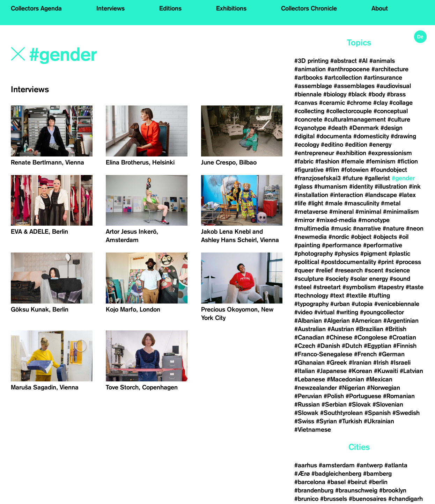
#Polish (334, 396)
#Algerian (337, 321)
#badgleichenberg (336, 474)
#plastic (399, 254)
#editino (332, 145)
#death (338, 128)
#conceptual (391, 111)
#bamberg (377, 474)
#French (365, 354)
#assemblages (354, 86)
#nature (393, 228)
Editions (170, 8)
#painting (307, 245)
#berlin (378, 482)
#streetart (327, 287)
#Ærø (302, 474)
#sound (400, 279)
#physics (346, 254)
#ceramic (332, 103)
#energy (380, 145)
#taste (415, 287)
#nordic (339, 237)
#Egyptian (378, 346)
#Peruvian (308, 396)
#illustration (391, 187)
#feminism (381, 161)
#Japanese (332, 371)
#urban (340, 304)
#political (307, 262)
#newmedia (311, 237)
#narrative (367, 228)
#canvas (306, 103)
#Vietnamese (313, 430)
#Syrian (326, 421)
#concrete (308, 119)
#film (332, 170)
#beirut (357, 482)
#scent (374, 270)
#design (392, 128)
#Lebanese (310, 379)
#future (353, 178)
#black (357, 94)
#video (303, 312)
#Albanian (308, 321)
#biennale (308, 94)
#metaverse (311, 212)
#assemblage (313, 86)
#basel (336, 482)
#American (367, 321)
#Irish (381, 363)
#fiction (408, 161)
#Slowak (306, 413)
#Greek (337, 363)
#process (408, 262)
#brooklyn (393, 490)
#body (377, 94)
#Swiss (304, 421)
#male (334, 203)
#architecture (390, 69)
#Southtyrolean (341, 413)
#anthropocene (349, 69)
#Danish (329, 346)
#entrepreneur (314, 153)
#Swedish (406, 413)
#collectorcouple (349, 111)
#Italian (305, 371)
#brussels (334, 499)
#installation (311, 195)
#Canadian (309, 337)
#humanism (331, 187)
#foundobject (389, 170)
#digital (304, 136)
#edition (356, 145)
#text (337, 295)
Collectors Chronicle (309, 8)
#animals (382, 61)
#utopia (362, 304)
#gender (403, 178)
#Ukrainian (379, 421)
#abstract (344, 61)
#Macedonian (345, 379)
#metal (391, 203)
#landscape (381, 195)
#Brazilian (370, 329)
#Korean (360, 371)
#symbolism (359, 287)
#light (316, 203)
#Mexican (379, 379)
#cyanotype (310, 128)
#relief (324, 270)
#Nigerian (352, 388)
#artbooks (308, 78)
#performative (383, 245)
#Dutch (352, 346)
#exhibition (351, 153)
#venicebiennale (397, 304)
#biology (335, 94)
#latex (407, 195)
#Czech (305, 346)
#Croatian (403, 337)
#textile (356, 295)
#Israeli (400, 363)
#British (396, 329)
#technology (311, 295)
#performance (342, 245)
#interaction (346, 195)
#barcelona (310, 482)
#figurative (309, 170)
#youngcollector (382, 312)
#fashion (327, 161)
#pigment (374, 254)
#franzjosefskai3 (318, 178)
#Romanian (399, 396)
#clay (380, 103)
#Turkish (350, 421)
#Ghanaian (309, 363)
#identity (361, 187)
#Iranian (360, 363)
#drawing (403, 136)
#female (353, 161)
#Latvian (411, 371)
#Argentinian (401, 321)
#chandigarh (405, 499)
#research (349, 270)
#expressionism (390, 153)
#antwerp (370, 465)
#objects (385, 237)
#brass (396, 94)
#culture (399, 119)
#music (341, 228)
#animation (310, 69)
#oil (404, 237)
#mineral (341, 212)
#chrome (359, 103)
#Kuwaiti (386, 371)
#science (397, 270)
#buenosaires (368, 499)
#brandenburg (314, 490)
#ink (415, 187)
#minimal (368, 212)
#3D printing (311, 61)
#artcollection (343, 78)
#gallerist (377, 178)
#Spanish (378, 413)
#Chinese (339, 337)
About (380, 8)
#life (300, 203)
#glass (303, 187)
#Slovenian (388, 404)
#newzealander (316, 388)
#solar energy (369, 279)
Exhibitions (231, 8)
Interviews (110, 8)
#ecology (307, 145)
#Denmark (364, 128)
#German (392, 354)
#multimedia (312, 228)
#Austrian (341, 329)
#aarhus (306, 465)
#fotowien (355, 170)
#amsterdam (337, 465)
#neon (415, 228)
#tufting (379, 295)
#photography (314, 254)
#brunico (306, 499)
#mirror (304, 220)
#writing (347, 312)
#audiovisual (394, 86)
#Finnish (405, 346)
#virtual (324, 312)
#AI (363, 61)
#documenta (334, 136)
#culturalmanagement (355, 119)
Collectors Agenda (36, 8)
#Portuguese (363, 396)
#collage (401, 103)
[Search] (110, 55)
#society (337, 279)
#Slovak (360, 404)
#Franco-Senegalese (323, 354)
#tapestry (391, 287)
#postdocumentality (348, 262)
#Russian (307, 404)
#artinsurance (383, 78)
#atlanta (396, 465)
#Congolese (371, 337)
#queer (304, 270)
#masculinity (362, 203)
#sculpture (309, 279)
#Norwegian (384, 388)
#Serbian (334, 404)
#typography (311, 304)
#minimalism (401, 212)
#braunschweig (356, 490)
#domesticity (371, 136)
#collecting (309, 111)
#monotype (374, 220)
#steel (303, 287)
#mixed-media (336, 220)
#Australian (310, 329)
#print (386, 262)
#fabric (304, 161)
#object (361, 237)
